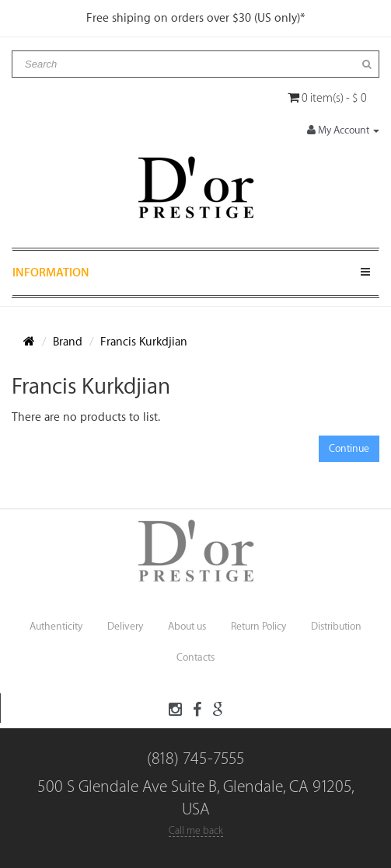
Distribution (336, 626)
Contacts (195, 657)
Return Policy (258, 626)
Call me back (196, 830)
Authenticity (56, 626)
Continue (349, 448)
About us (187, 626)
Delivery (125, 626)
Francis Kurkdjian (144, 342)
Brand (68, 342)
